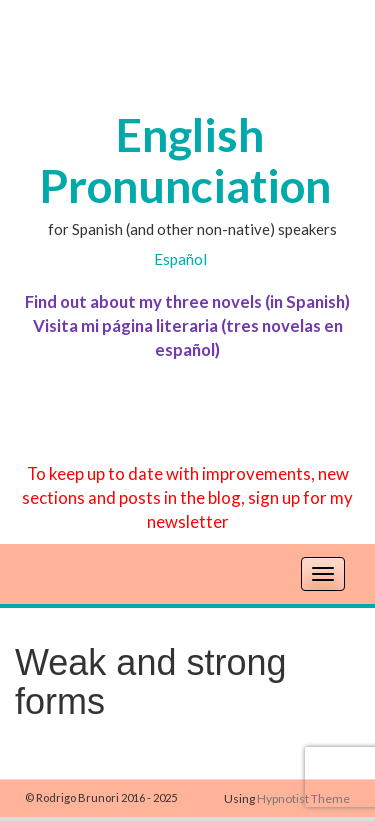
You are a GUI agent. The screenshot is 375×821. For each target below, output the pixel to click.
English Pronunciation (185, 160)
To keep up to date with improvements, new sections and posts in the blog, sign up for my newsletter (187, 497)
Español (180, 259)
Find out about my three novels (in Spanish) (187, 301)
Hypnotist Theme (303, 798)
